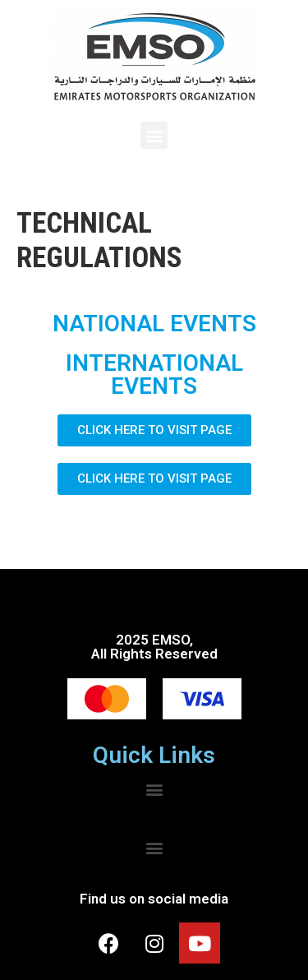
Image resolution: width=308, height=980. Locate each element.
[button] (154, 135)
